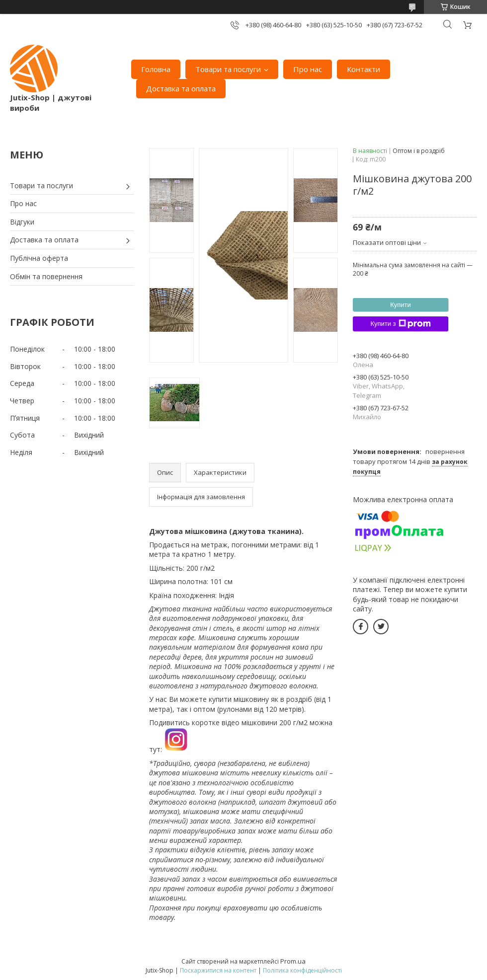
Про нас (308, 69)
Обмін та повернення (46, 276)
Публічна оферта (39, 258)
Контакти (364, 69)
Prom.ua (293, 961)
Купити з (400, 324)
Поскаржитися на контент (218, 970)
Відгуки (22, 222)
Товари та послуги (228, 69)
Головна (156, 69)
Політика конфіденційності (302, 970)
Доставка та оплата (181, 88)
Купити (401, 305)
